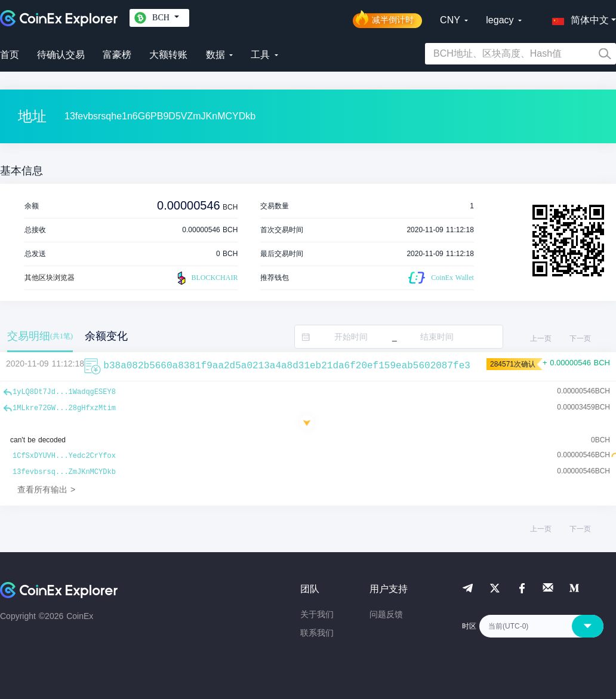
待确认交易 (61, 55)
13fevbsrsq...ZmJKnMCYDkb (64, 472)
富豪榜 (117, 55)
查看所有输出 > (46, 489)
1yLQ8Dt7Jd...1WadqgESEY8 (64, 392)
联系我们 (317, 633)
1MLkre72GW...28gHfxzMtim (64, 408)
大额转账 (168, 55)
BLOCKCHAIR (206, 278)
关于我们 (317, 614)
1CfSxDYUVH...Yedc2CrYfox (64, 456)
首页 (10, 55)
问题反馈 (386, 614)
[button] (578, 18)
